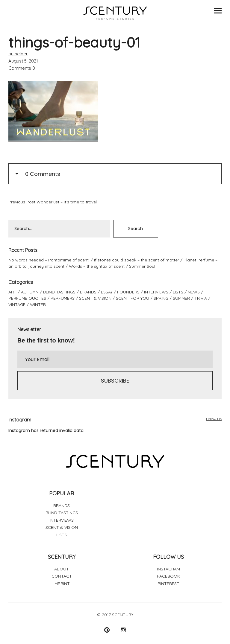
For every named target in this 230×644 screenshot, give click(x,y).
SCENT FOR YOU (133, 298)
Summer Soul (142, 266)
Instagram (123, 630)
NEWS (194, 292)
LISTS (178, 292)
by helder (18, 54)
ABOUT (62, 569)
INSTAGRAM (168, 569)
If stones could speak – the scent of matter (137, 260)
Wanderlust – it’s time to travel (53, 202)
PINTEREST (168, 584)
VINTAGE (17, 305)
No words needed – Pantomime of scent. (49, 260)
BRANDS (88, 292)
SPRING (161, 298)
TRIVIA (201, 298)
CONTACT (62, 576)
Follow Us (214, 419)
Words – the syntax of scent (97, 266)
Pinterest (107, 630)
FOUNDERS (128, 292)
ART (12, 292)
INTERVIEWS (156, 292)
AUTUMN (30, 292)
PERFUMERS (63, 298)
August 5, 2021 (23, 61)
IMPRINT (62, 584)
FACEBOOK (168, 576)
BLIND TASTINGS (59, 292)
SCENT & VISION (95, 298)
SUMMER (181, 298)
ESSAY (107, 292)
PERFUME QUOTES (27, 298)
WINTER (38, 305)
